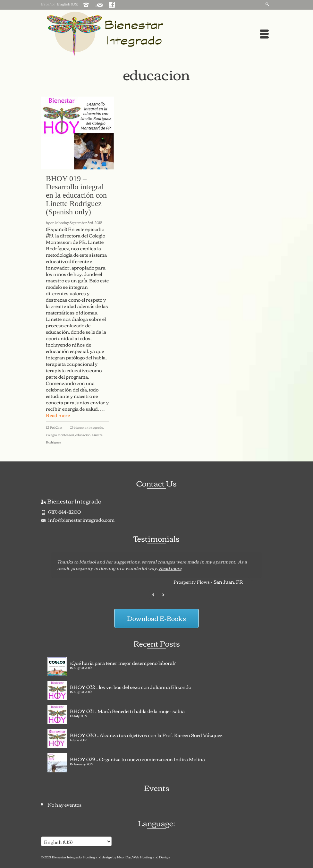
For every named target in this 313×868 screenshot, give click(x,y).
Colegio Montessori (60, 435)
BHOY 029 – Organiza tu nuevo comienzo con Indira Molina (137, 758)
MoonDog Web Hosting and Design (143, 857)
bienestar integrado (88, 427)
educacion (83, 435)
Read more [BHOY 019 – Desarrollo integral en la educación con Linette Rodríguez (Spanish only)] (58, 415)
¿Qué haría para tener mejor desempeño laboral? (123, 662)
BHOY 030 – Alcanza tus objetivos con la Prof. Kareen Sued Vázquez (146, 734)
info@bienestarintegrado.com (78, 520)
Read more (170, 568)
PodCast (56, 427)
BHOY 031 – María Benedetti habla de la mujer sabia (127, 710)
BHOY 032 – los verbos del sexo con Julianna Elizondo (131, 686)
